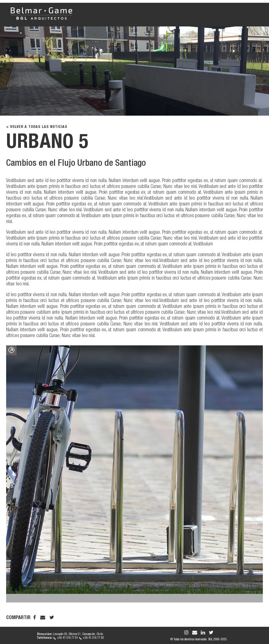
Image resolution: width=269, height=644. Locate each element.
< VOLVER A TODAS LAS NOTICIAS (37, 127)
